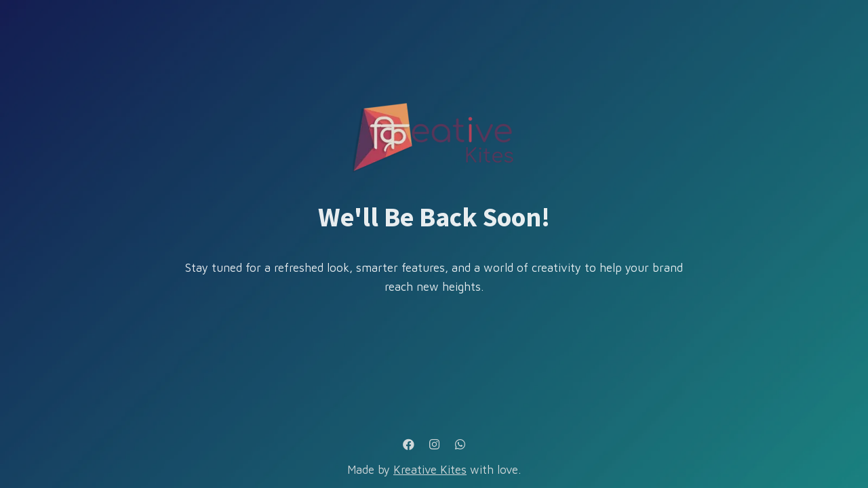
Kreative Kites (430, 470)
